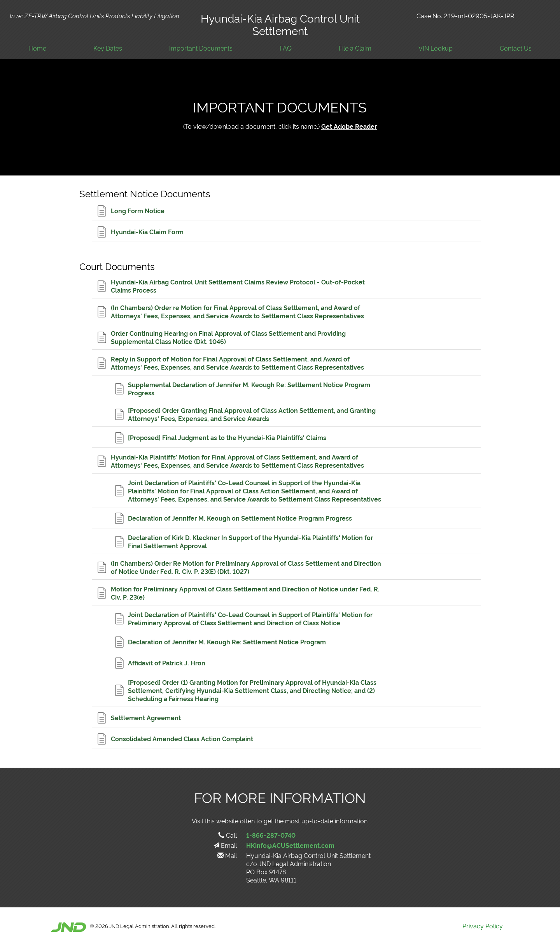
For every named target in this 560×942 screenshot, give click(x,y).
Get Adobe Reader (349, 126)
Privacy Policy (483, 926)
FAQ (286, 48)
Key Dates (108, 48)
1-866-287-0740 (271, 835)
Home (37, 48)
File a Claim (355, 48)
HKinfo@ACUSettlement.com (290, 845)
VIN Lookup (436, 48)
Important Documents (201, 48)
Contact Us (516, 48)
